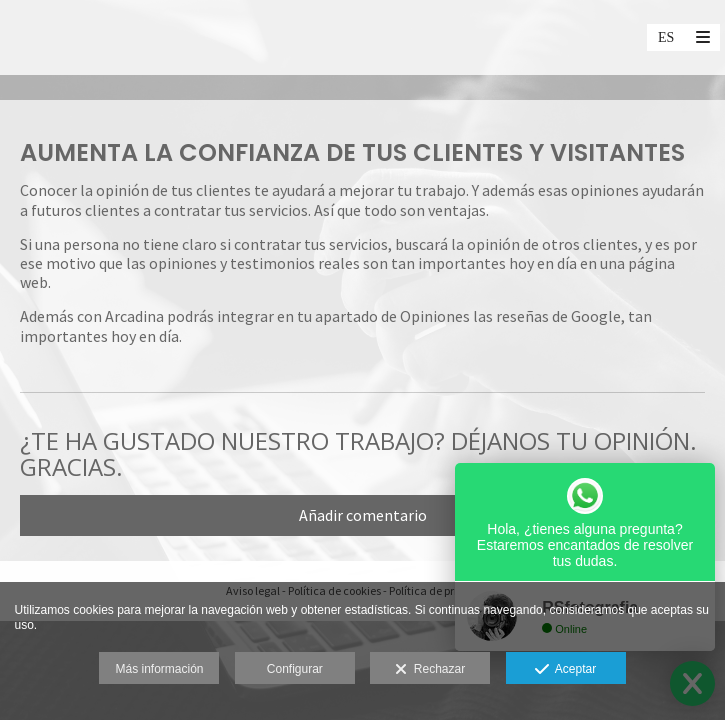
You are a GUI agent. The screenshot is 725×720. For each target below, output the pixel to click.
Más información (159, 669)
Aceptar (565, 670)
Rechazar (430, 670)
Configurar (295, 669)
